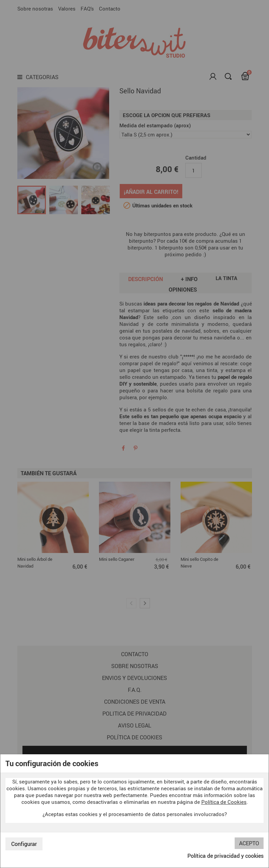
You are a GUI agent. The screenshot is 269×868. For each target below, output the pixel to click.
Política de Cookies (224, 802)
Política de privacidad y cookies (225, 856)
